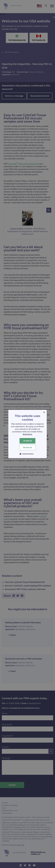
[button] (28, 454)
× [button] (44, 412)
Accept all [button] (28, 441)
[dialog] (27, 434)
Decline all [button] (27, 447)
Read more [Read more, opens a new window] (28, 434)
